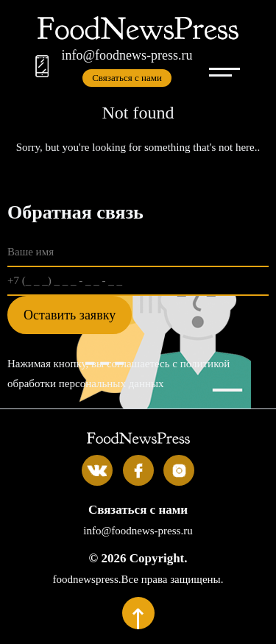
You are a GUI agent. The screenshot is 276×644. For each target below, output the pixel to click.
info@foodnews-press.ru (127, 55)
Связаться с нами (127, 78)
